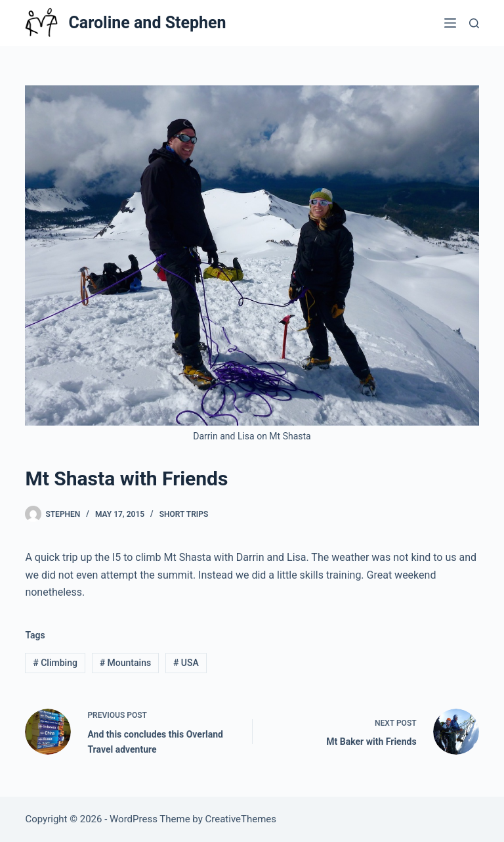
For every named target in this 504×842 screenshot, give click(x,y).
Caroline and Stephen (147, 23)
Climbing (55, 663)
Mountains (125, 663)
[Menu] (450, 23)
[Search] (474, 23)
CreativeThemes (241, 819)
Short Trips (184, 514)
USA (186, 663)
